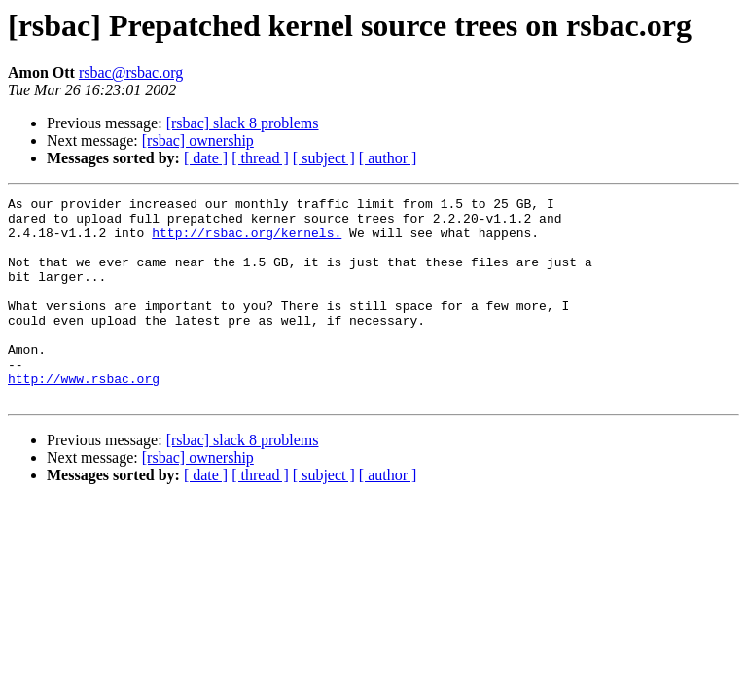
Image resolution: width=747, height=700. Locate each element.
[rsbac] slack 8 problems (243, 123)
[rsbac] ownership (198, 140)
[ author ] (388, 158)
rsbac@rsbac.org (131, 72)
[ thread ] (260, 158)
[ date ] (206, 158)
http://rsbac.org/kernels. (247, 241)
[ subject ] (324, 158)
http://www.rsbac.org (84, 416)
